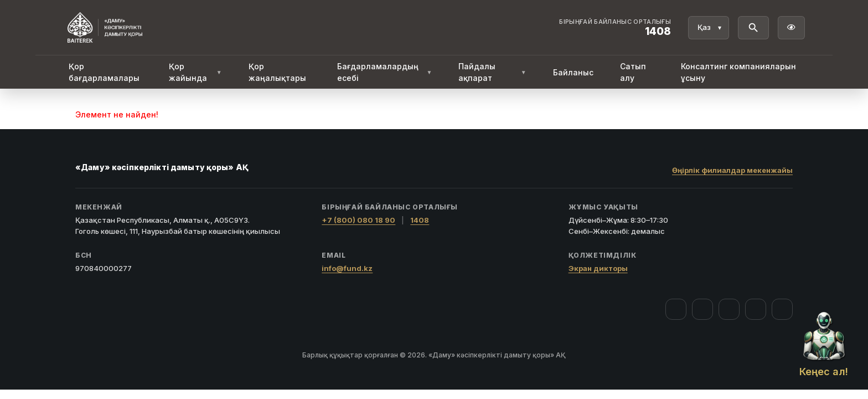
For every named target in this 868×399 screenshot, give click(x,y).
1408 (420, 220)
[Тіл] (709, 28)
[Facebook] (676, 309)
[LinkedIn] (782, 309)
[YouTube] (729, 309)
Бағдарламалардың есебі (385, 72)
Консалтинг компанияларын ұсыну (738, 72)
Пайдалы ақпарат (492, 72)
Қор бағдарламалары (104, 72)
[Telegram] (756, 309)
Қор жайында (195, 72)
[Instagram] (702, 309)
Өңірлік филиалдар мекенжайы (732, 170)
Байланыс (573, 72)
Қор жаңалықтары (277, 72)
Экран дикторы (598, 268)
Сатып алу (633, 72)
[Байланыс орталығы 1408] (615, 28)
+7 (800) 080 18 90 (358, 220)
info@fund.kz (347, 268)
